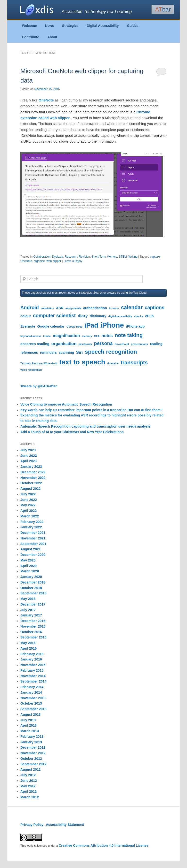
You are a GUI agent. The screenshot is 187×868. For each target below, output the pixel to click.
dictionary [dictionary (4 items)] (98, 316)
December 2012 (33, 747)
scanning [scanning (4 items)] (66, 353)
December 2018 (33, 582)
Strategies (70, 26)
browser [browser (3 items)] (114, 308)
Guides (133, 26)
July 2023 (28, 450)
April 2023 (28, 461)
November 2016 (33, 626)
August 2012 (30, 769)
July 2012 (28, 775)
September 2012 (33, 764)
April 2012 (28, 791)
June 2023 (29, 456)
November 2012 (33, 753)
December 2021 (33, 533)
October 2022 (31, 483)
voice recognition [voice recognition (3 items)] (31, 370)
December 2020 (33, 555)
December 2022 (33, 472)
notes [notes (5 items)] (107, 336)
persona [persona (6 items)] (103, 343)
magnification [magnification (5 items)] (66, 336)
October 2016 (31, 632)
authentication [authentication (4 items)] (95, 308)
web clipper (54, 261)
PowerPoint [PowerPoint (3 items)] (122, 344)
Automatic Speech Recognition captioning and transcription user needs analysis (85, 426)
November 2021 (33, 538)
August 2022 (30, 489)
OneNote (47, 100)
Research (71, 257)
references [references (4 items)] (29, 353)
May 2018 (28, 599)
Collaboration (42, 257)
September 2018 (33, 593)
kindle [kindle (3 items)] (47, 336)
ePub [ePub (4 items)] (150, 316)
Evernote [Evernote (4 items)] (28, 326)
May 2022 (28, 505)
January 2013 (31, 742)
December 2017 (33, 604)
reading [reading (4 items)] (156, 344)
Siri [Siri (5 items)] (80, 352)
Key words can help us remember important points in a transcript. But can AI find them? (91, 410)
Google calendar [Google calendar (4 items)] (51, 326)
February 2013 (32, 737)
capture (155, 257)
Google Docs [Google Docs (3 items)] (74, 327)
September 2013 (33, 709)
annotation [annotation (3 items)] (47, 308)
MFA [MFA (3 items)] (97, 336)
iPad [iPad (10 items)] (91, 325)
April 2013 (28, 725)
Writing (133, 257)
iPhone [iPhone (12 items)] (112, 325)
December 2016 (33, 621)
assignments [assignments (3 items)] (73, 308)
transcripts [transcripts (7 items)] (134, 363)
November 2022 (33, 478)
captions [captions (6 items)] (154, 307)
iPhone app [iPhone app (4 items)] (135, 326)
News (50, 26)
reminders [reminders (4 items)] (48, 353)
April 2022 (28, 511)
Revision (84, 257)
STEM (123, 257)
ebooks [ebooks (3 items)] (139, 316)
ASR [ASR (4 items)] (60, 308)
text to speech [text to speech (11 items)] (82, 362)
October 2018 (31, 588)
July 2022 (28, 494)
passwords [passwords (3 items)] (85, 344)
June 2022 (29, 500)
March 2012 (30, 797)
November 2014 (33, 676)
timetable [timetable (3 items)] (113, 363)
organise (39, 261)
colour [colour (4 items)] (26, 316)
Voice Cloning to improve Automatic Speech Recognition (66, 404)
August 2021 (30, 549)
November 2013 (33, 698)
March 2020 (30, 571)
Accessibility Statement (65, 825)
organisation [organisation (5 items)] (64, 344)
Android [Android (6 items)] (30, 307)
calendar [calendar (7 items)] (132, 307)
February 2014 (32, 687)
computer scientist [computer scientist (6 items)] (54, 315)
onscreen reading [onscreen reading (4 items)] (35, 344)
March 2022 (30, 516)
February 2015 (32, 670)
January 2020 (31, 577)
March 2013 (30, 731)
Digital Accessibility (103, 26)
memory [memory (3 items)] (87, 336)
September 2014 (33, 681)
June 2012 (29, 781)
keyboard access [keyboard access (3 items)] (31, 336)
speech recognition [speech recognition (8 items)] (111, 352)
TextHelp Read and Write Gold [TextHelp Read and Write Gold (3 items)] (39, 363)
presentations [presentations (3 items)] (139, 344)
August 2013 (30, 714)
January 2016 (31, 659)
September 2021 (33, 544)
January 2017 (31, 615)
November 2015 (33, 665)
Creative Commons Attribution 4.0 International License (104, 845)
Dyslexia (58, 257)
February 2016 (32, 654)
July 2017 (28, 610)
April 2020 (28, 566)
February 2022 (32, 522)
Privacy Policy (32, 825)
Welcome (29, 26)
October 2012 (31, 759)
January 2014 (31, 692)
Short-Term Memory (104, 257)
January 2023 (31, 467)
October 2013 (31, 703)
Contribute (30, 37)
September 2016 (33, 637)
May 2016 (28, 643)
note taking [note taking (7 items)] (129, 335)
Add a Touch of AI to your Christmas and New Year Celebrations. (72, 432)
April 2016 (28, 648)
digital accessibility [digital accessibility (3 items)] (120, 316)
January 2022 (31, 527)
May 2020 (28, 560)
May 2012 (28, 786)
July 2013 (28, 720)
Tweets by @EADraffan (39, 386)
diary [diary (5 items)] (83, 316)
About (52, 37)
